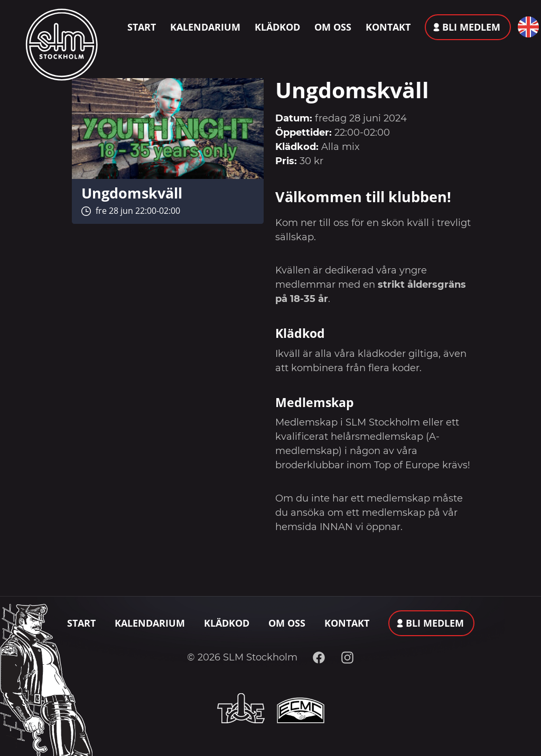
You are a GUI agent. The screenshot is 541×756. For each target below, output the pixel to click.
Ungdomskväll (132, 193)
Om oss (333, 27)
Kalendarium (205, 27)
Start (142, 27)
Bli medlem (471, 27)
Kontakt (388, 27)
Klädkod (277, 27)
